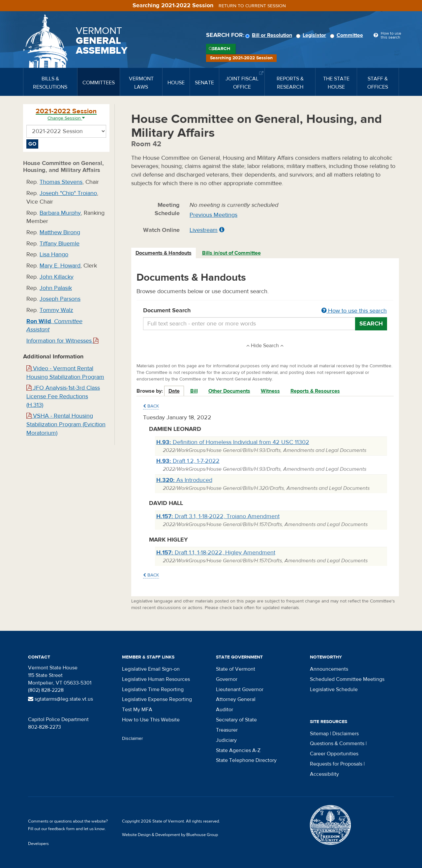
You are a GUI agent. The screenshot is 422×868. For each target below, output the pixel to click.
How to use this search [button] (354, 311)
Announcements (329, 669)
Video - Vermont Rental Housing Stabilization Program (65, 373)
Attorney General (236, 699)
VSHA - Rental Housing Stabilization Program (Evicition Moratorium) (66, 424)
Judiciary (226, 740)
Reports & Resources (315, 391)
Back (151, 406)
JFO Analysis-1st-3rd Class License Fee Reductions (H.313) (63, 396)
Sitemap (319, 734)
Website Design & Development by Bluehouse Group (170, 835)
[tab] (164, 253)
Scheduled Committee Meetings (347, 679)
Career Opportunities (334, 754)
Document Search (265, 311)
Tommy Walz (56, 310)
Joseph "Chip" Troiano (68, 193)
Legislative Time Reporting (153, 689)
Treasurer (227, 730)
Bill (194, 391)
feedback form (61, 829)
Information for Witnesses (62, 341)
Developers (38, 844)
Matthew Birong (60, 232)
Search (221, 49)
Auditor (225, 710)
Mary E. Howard (60, 266)
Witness (270, 391)
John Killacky (57, 277)
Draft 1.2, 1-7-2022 (188, 461)
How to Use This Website (151, 720)
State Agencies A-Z (238, 750)
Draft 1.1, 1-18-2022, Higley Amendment (216, 553)
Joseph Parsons (60, 299)
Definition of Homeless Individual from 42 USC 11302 (233, 442)
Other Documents (229, 391)
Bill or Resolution (270, 35)
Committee (347, 35)
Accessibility (324, 774)
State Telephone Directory (246, 760)
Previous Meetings (213, 215)
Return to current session (252, 6)
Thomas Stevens (61, 182)
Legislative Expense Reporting (157, 699)
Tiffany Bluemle (60, 244)
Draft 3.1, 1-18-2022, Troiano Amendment (218, 516)
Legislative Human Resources (156, 679)
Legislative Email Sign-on (151, 669)
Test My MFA (137, 710)
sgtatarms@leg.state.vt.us (60, 699)
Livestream (204, 230)
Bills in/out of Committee (231, 253)
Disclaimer (133, 739)
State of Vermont (236, 669)
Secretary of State (236, 720)
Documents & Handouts (164, 253)
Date (174, 391)
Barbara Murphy (60, 213)
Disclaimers (346, 734)
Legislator (312, 35)
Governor (227, 679)
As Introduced (184, 480)
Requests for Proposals (336, 764)
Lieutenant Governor (240, 689)
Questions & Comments (337, 743)
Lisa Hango (54, 254)
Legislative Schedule (334, 689)
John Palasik (56, 288)
